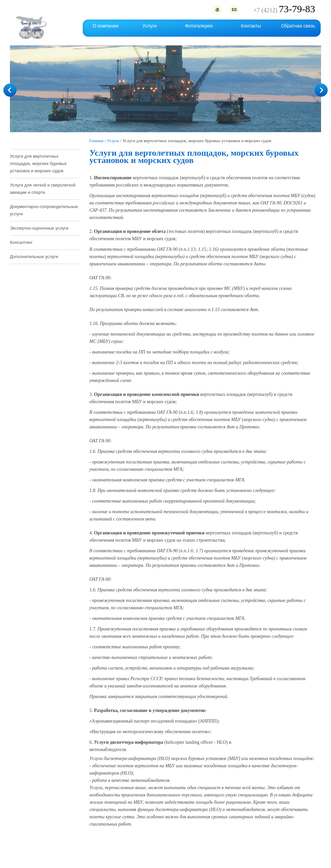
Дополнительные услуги (34, 257)
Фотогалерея (199, 26)
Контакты (251, 26)
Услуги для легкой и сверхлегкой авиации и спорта (43, 189)
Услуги (149, 26)
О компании (105, 26)
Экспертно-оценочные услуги (39, 228)
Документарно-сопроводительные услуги (44, 210)
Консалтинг (21, 242)
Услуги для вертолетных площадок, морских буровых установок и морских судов (38, 163)
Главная (96, 141)
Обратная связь (298, 26)
